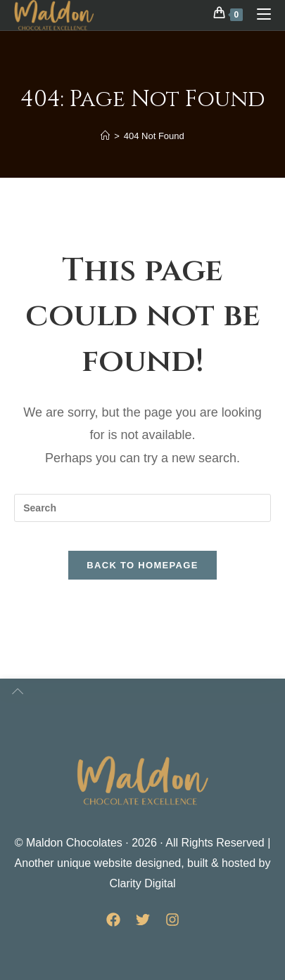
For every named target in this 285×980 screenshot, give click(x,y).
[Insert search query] (142, 508)
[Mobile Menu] (259, 14)
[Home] (105, 136)
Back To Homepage (142, 565)
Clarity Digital (142, 883)
